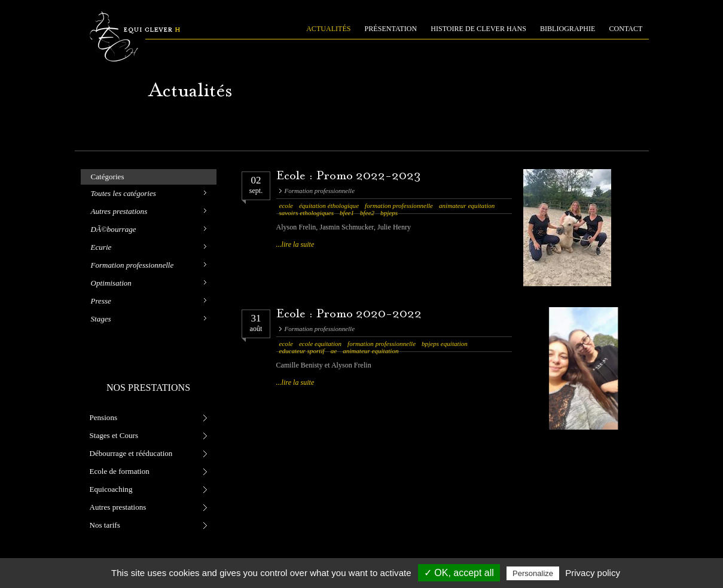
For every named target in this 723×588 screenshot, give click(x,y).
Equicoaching (111, 489)
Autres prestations (119, 211)
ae (334, 351)
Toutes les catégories (123, 193)
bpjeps (389, 213)
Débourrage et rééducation (131, 453)
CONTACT (626, 29)
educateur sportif (302, 351)
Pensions (104, 417)
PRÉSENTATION (391, 29)
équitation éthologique (329, 206)
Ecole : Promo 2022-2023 (349, 177)
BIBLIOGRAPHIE (568, 29)
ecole (286, 206)
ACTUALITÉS (328, 29)
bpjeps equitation (445, 344)
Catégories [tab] (108, 177)
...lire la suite (295, 244)
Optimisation (111, 283)
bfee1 (347, 213)
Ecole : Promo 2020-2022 (349, 315)
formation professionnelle (399, 206)
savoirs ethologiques (307, 213)
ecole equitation (320, 344)
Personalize (533, 573)
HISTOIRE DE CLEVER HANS (478, 29)
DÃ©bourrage (114, 229)
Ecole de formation (120, 471)
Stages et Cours (114, 435)
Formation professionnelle (132, 265)
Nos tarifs (105, 525)
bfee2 (367, 213)
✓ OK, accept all (459, 573)
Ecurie (101, 247)
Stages (101, 319)
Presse (101, 301)
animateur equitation (467, 206)
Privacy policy (593, 573)
